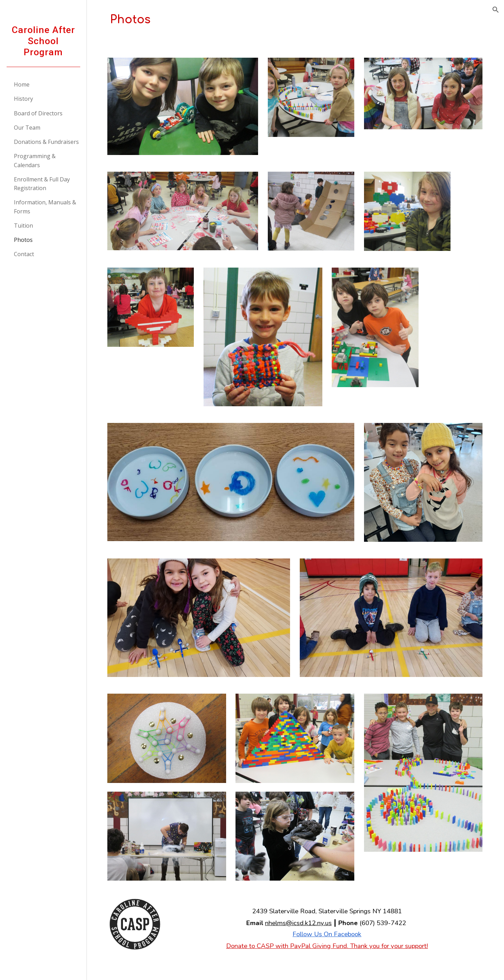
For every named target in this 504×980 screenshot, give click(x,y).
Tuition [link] (23, 226)
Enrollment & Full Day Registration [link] (42, 184)
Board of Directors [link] (38, 113)
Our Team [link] (27, 128)
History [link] (23, 99)
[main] (295, 20)
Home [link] (22, 84)
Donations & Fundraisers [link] (46, 142)
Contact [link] (24, 254)
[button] (496, 10)
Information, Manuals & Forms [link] (45, 207)
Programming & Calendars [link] (35, 160)
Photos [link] (23, 240)
